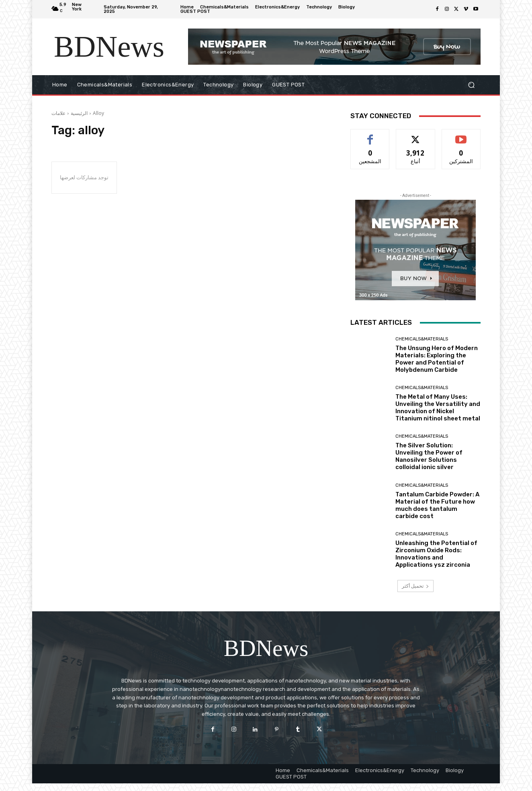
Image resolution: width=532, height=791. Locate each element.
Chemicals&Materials (422, 339)
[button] (471, 85)
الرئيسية (79, 113)
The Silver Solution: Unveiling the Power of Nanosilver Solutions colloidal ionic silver (429, 456)
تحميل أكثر (415, 586)
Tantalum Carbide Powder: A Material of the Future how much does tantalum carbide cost (437, 505)
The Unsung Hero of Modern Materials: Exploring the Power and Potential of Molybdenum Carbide (437, 359)
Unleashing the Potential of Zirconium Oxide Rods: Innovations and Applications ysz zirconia (436, 554)
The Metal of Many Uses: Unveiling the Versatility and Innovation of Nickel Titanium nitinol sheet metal (438, 408)
